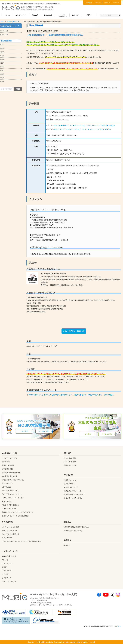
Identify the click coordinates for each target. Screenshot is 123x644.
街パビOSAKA (7, 538)
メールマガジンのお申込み (73, 531)
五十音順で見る (44, 431)
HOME (2, 22)
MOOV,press (6, 487)
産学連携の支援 (7, 469)
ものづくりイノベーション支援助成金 (15, 516)
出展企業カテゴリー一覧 (72, 491)
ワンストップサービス (10, 458)
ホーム (7, 15)
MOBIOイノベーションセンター (13, 498)
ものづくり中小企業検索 (10, 534)
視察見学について (70, 480)
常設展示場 (48, 15)
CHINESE (107, 2)
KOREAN (116, 2)
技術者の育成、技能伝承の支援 (13, 480)
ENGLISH (98, 2)
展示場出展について (71, 487)
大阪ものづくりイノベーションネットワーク (17, 512)
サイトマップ (6, 578)
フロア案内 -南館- (70, 462)
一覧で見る (24, 431)
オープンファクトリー (10, 531)
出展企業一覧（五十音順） (73, 498)
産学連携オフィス (70, 465)
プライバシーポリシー (10, 581)
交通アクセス (6, 571)
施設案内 (35, 15)
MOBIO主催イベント (62, 15)
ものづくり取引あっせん (10, 491)
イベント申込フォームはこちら (74, 331)
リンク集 (5, 574)
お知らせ (75, 15)
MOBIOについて (21, 15)
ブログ (4, 567)
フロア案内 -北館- (70, 458)
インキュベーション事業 (10, 527)
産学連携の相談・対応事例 (11, 473)
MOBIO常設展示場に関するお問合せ (77, 527)
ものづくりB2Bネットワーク (12, 494)
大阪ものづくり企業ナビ (10, 505)
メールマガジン (7, 483)
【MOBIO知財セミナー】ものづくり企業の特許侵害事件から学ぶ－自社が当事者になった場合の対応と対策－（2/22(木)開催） (71, 395)
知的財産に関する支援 (10, 476)
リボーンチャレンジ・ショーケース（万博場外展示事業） (22, 541)
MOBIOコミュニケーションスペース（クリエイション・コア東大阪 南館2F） (83, 129)
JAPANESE (89, 2)
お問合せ (89, 15)
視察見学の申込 (69, 484)
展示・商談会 (6, 501)
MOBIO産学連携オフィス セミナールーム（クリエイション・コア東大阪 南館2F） (85, 126)
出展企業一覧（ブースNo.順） (74, 494)
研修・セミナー (7, 563)
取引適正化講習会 (8, 465)
